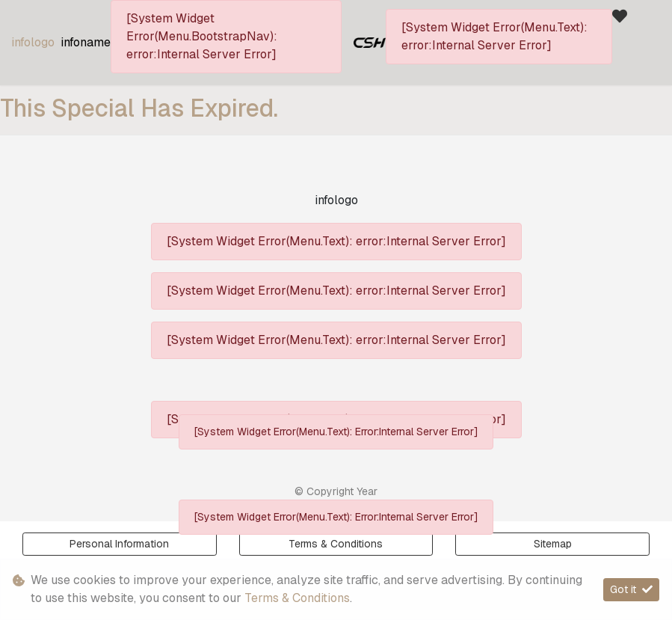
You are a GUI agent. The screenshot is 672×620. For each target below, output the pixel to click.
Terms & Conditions (297, 598)
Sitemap (553, 544)
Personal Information (119, 544)
